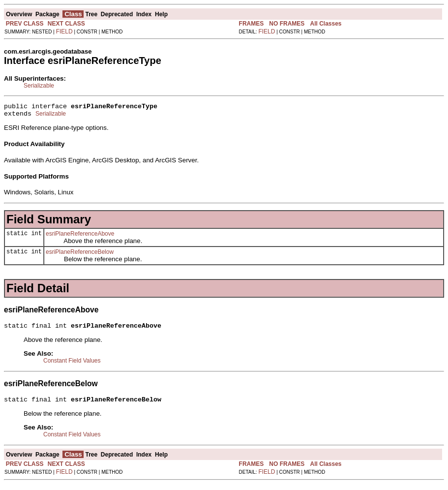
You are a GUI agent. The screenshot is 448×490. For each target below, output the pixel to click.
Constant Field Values (72, 365)
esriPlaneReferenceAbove (80, 237)
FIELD (64, 31)
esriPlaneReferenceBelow (80, 255)
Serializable (39, 86)
